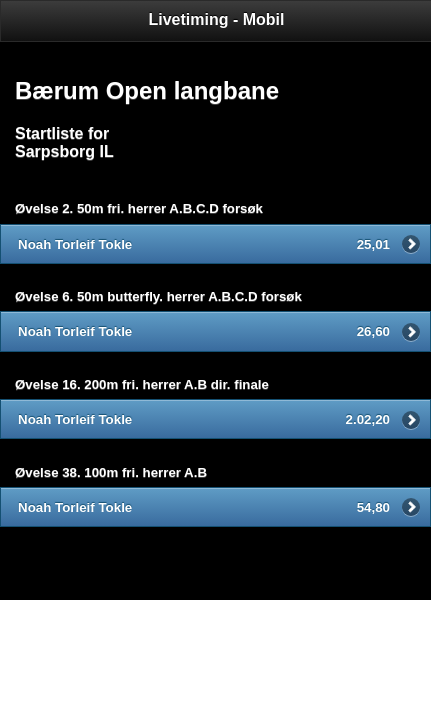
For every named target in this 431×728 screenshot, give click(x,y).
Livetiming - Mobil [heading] (217, 19)
